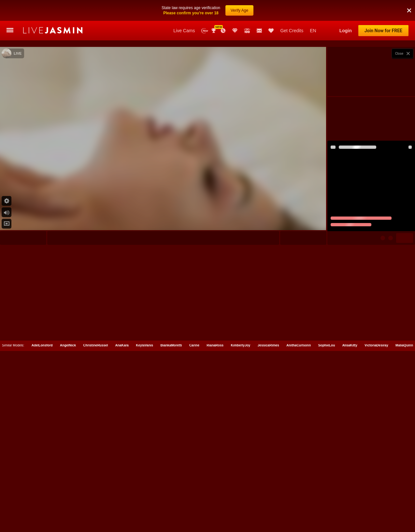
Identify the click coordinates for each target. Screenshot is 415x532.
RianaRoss (215, 503)
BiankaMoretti (171, 503)
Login (346, 31)
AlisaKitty (350, 503)
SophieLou (327, 503)
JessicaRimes (268, 503)
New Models (205, 31)
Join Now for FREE (383, 31)
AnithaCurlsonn (299, 503)
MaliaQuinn (404, 503)
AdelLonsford (42, 503)
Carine (194, 503)
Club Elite (235, 31)
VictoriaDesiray (376, 503)
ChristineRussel (95, 503)
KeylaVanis (144, 503)
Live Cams (184, 31)
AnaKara (122, 503)
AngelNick (68, 503)
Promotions (223, 31)
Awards (214, 31)
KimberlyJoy (240, 503)
